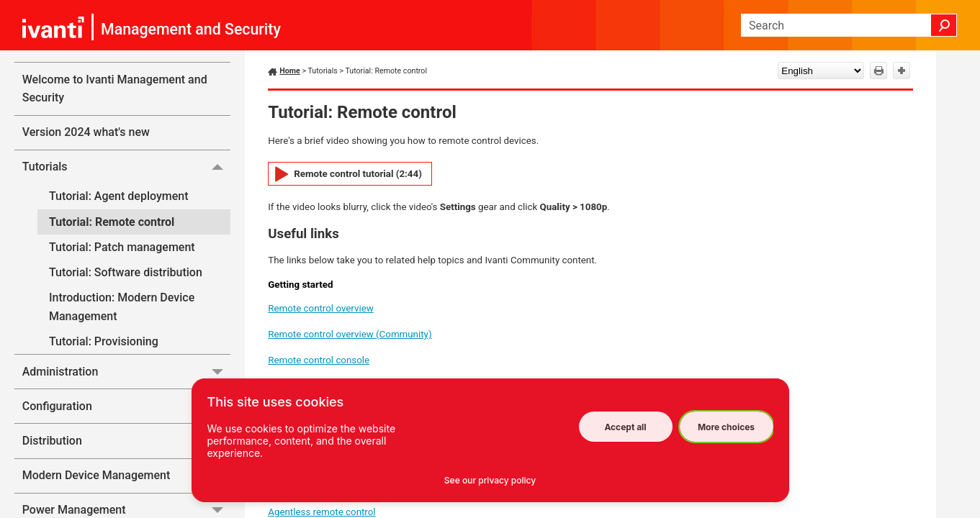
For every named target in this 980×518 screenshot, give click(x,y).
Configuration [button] (127, 406)
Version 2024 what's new (86, 132)
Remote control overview (321, 308)
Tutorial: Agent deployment (119, 196)
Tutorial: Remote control (112, 222)
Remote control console (319, 360)
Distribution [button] (127, 441)
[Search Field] (849, 25)
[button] (944, 25)
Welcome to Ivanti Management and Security (115, 89)
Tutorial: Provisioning (104, 341)
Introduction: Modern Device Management (122, 307)
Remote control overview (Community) (350, 334)
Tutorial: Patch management (122, 247)
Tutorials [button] (127, 167)
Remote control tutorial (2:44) (358, 174)
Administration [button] (127, 372)
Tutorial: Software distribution (126, 272)
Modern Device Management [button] (127, 476)
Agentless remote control (322, 512)
